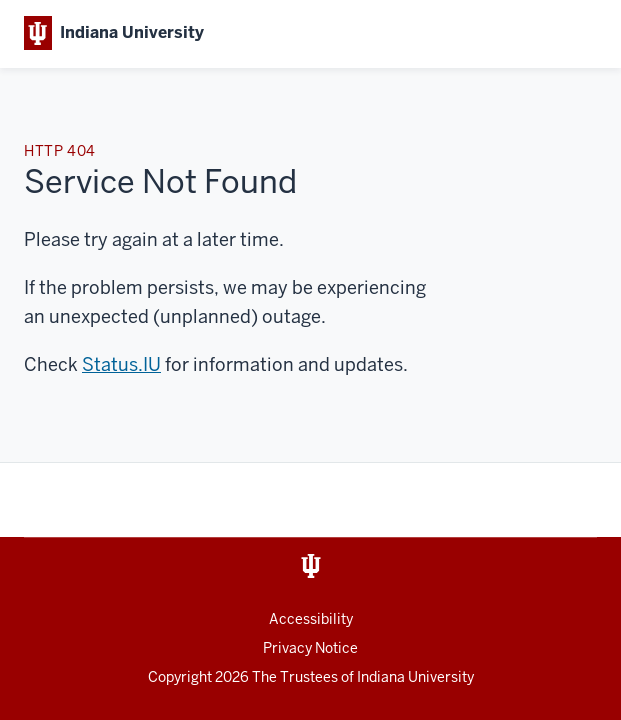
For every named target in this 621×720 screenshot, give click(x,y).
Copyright (200, 677)
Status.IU (121, 364)
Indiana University (415, 677)
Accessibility (311, 619)
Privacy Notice (310, 648)
